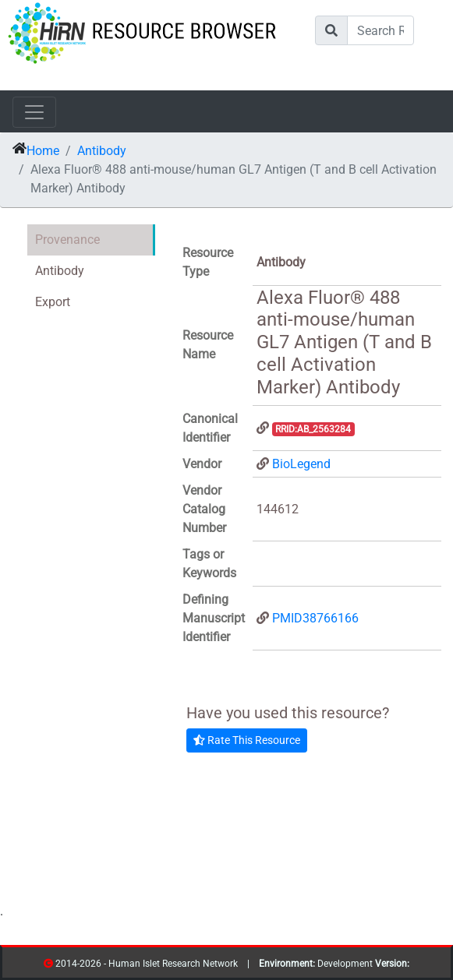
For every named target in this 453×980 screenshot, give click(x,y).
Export (53, 302)
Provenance (67, 240)
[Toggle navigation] (34, 112)
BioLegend (301, 464)
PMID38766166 (315, 618)
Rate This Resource (247, 740)
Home (43, 151)
